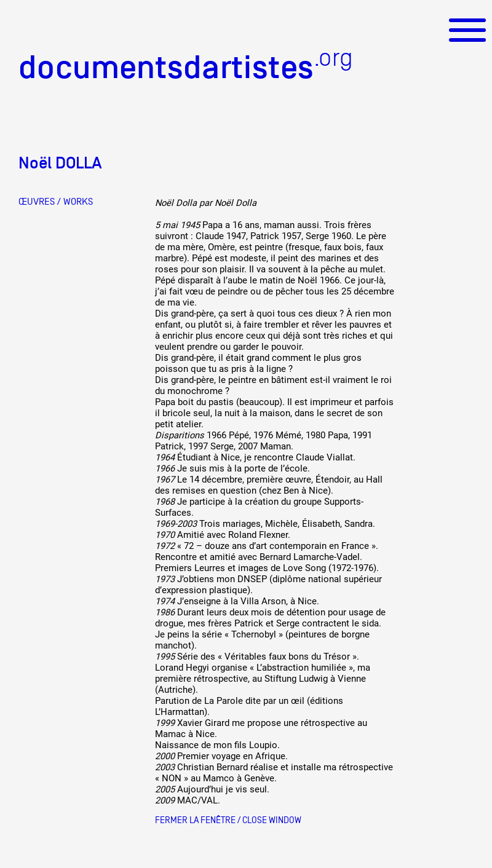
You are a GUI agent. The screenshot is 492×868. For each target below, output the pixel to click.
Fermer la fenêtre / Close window (228, 820)
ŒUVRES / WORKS (56, 202)
